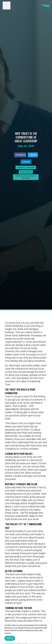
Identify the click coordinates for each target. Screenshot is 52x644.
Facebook (20, 155)
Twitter (33, 155)
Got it (10, 638)
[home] (7, 5)
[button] (45, 5)
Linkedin (26, 162)
